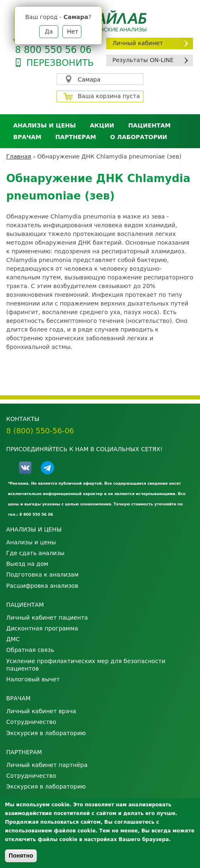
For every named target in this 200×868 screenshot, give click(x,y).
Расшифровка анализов (42, 586)
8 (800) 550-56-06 (40, 431)
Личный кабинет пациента (47, 618)
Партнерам (76, 137)
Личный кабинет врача (41, 711)
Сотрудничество (31, 722)
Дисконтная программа (42, 628)
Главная (19, 156)
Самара (89, 79)
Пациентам (149, 125)
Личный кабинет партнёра (47, 765)
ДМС (13, 639)
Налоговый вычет (33, 679)
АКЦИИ (102, 125)
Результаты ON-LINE (143, 60)
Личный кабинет (138, 43)
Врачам (27, 137)
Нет (73, 31)
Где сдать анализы (35, 553)
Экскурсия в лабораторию (46, 733)
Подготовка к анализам (42, 575)
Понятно (21, 856)
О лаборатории (139, 137)
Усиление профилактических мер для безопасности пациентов (86, 665)
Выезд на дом (27, 564)
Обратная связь (30, 650)
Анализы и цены (44, 125)
